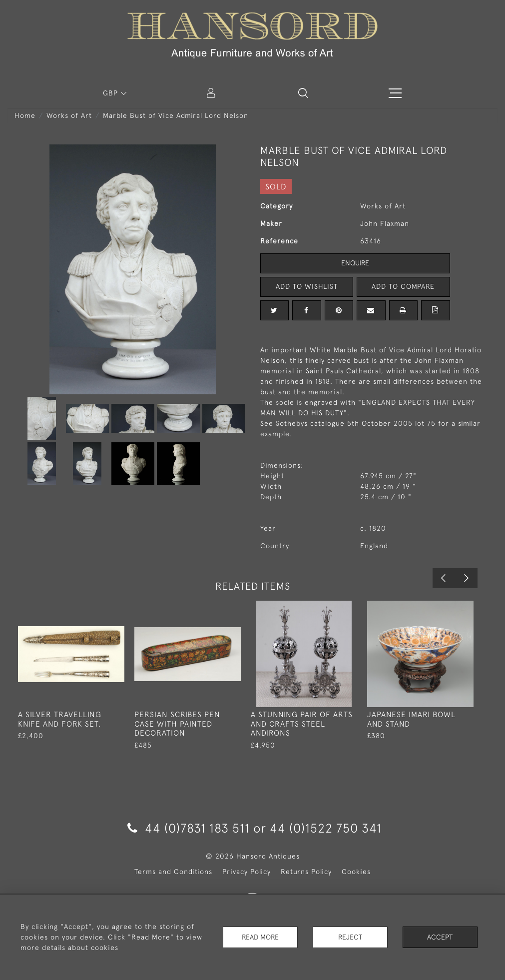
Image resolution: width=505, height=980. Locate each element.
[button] (303, 93)
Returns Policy (306, 872)
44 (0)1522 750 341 (326, 828)
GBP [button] (112, 93)
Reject (350, 937)
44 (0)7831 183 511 (189, 828)
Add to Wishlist (307, 286)
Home (25, 115)
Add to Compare (403, 286)
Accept (440, 937)
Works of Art (69, 115)
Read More (260, 937)
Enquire (355, 263)
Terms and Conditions (173, 872)
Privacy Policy (247, 872)
